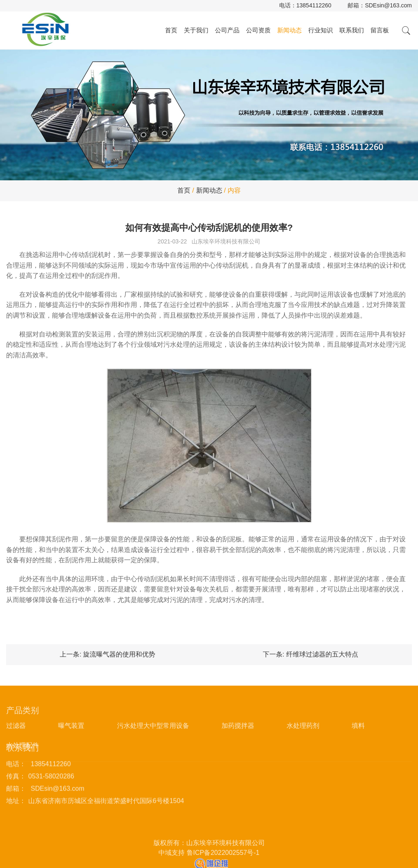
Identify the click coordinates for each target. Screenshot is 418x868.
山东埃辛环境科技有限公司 (226, 241)
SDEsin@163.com (388, 5)
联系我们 (352, 30)
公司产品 (227, 30)
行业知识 (321, 30)
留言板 (380, 30)
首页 (171, 30)
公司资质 (258, 30)
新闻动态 (289, 30)
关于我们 (196, 30)
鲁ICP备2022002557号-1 (223, 865)
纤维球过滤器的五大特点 (322, 654)
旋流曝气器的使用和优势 (119, 654)
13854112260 (314, 5)
